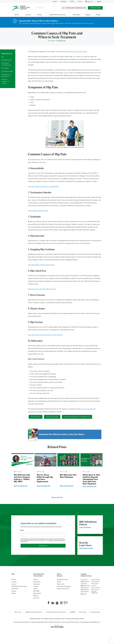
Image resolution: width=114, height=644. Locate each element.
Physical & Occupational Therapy (5, 82)
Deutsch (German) (96, 588)
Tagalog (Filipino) (85, 592)
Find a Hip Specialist (52, 417)
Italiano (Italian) (95, 584)
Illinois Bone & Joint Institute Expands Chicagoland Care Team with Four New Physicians (91, 480)
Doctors (14, 580)
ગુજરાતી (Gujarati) (85, 588)
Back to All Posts (57, 498)
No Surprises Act (95, 612)
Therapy (14, 593)
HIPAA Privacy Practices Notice (34, 612)
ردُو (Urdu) (94, 586)
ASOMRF (72, 612)
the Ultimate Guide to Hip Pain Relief (75, 52)
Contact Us (36, 598)
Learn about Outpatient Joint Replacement (77, 417)
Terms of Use (18, 612)
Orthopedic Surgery (7, 71)
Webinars (36, 596)
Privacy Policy (83, 612)
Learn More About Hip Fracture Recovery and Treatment (45, 335)
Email (22, 530)
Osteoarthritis (32, 173)
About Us (36, 580)
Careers (55, 2)
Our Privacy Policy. (24, 542)
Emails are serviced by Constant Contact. (57, 541)
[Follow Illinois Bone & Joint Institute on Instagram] (61, 603)
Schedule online (36, 417)
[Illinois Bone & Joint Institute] (21, 8)
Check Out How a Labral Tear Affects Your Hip (42, 289)
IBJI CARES (36, 591)
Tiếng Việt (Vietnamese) (94, 592)
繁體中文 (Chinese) (85, 586)
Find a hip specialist (87, 409)
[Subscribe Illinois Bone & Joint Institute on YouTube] (57, 603)
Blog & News (37, 582)
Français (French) (95, 582)
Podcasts (36, 587)
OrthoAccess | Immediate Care (74, 8)
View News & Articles (86, 548)
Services (14, 584)
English (99, 2)
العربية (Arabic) (84, 580)
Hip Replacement (6, 60)
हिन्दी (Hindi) (83, 594)
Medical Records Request (64, 587)
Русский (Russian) (85, 590)
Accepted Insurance (62, 580)
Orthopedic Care (61, 41)
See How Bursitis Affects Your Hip (38, 211)
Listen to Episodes (85, 528)
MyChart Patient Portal (63, 589)
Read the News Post (21, 486)
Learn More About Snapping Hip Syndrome (41, 265)
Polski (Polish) (84, 584)
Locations (14, 582)
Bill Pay (72, 2)
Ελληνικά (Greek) (85, 582)
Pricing (80, 2)
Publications (37, 584)
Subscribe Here (43, 546)
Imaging (14, 591)
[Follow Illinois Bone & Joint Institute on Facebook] (48, 603)
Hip (3, 57)
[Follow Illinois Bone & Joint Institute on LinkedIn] (53, 603)
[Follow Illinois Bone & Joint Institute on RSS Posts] (66, 603)
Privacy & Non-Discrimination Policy (56, 612)
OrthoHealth (5, 68)
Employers (64, 2)
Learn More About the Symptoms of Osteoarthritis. (44, 187)
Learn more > (90, 23)
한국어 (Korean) (95, 590)
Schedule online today (35, 412)
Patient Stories (37, 593)
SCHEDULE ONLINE (95, 8)
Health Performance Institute (19, 587)
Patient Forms (61, 584)
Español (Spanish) (96, 580)
